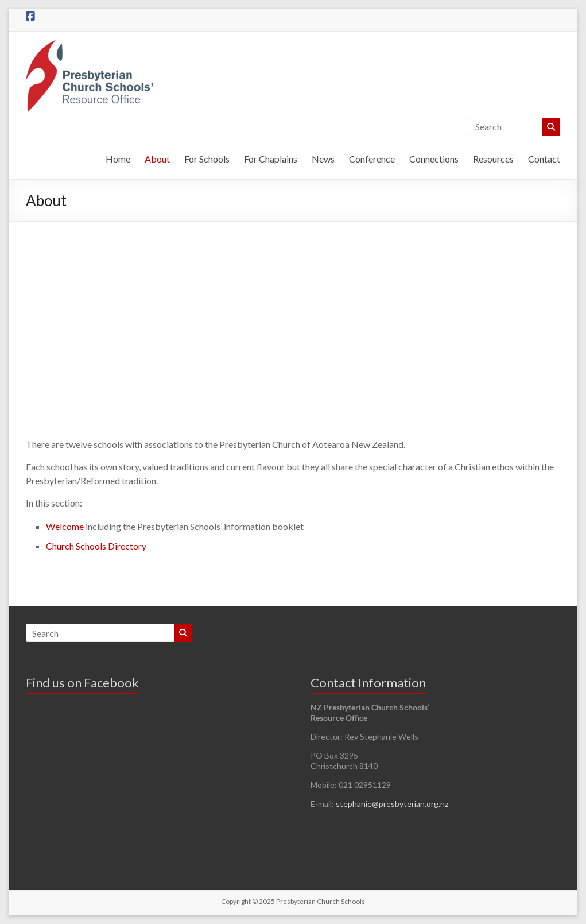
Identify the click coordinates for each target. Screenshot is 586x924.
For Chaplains (271, 159)
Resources (493, 159)
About (157, 159)
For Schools (207, 159)
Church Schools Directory (96, 546)
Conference (372, 159)
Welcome (65, 526)
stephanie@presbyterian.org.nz (392, 804)
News (323, 159)
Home (118, 159)
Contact (544, 159)
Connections (434, 159)
